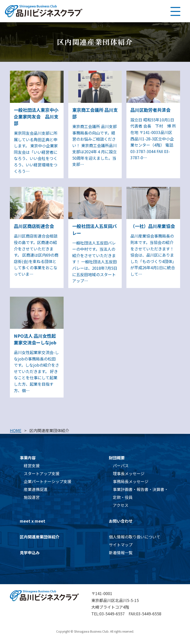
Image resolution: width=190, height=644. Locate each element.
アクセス (121, 505)
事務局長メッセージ (131, 481)
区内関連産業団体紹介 (40, 537)
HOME (16, 430)
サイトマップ (121, 545)
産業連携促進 (36, 489)
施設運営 (32, 497)
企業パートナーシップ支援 (47, 481)
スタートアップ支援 (42, 473)
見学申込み (30, 553)
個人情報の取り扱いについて (135, 537)
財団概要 (117, 458)
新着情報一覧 (121, 553)
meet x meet (33, 521)
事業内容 (28, 458)
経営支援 (32, 466)
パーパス (121, 466)
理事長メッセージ (129, 473)
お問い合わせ (121, 521)
